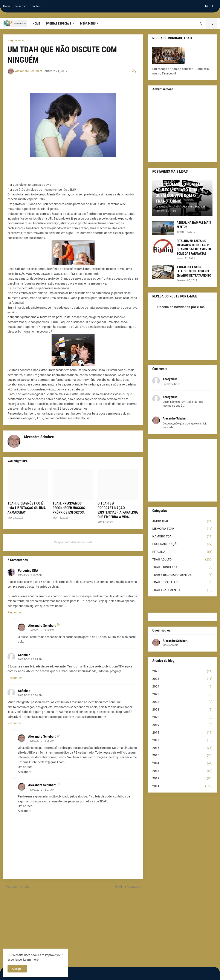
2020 (182, 717)
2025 (182, 679)
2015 (182, 756)
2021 (182, 710)
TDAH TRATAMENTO (182, 590)
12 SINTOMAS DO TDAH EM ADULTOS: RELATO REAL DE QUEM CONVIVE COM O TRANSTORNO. (180, 193)
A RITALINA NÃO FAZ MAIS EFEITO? (194, 225)
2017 (182, 740)
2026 (182, 671)
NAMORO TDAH (182, 537)
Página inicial (16, 40)
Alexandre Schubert (42, 626)
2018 (182, 733)
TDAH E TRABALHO (182, 582)
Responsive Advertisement (73, 542)
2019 (182, 725)
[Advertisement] (182, 128)
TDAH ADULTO (182, 560)
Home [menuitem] (36, 23)
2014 (182, 763)
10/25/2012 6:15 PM (30, 660)
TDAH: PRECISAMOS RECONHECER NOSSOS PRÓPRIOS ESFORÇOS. (69, 508)
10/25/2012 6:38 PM (30, 695)
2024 (182, 687)
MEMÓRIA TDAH (182, 529)
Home (7, 6)
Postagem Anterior (18, 887)
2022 (182, 702)
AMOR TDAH (182, 521)
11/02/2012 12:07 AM (41, 790)
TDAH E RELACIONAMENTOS (182, 575)
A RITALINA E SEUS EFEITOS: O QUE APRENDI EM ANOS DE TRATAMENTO (194, 271)
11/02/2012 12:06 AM (41, 741)
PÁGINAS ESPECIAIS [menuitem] (59, 23)
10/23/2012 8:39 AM (30, 575)
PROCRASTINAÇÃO (182, 544)
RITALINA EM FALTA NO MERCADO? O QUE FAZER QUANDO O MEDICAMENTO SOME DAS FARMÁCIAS (194, 247)
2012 (182, 779)
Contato (36, 6)
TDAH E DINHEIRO (182, 567)
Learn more (31, 960)
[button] (201, 23)
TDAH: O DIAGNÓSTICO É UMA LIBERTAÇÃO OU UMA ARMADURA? (27, 508)
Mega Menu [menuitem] (88, 23)
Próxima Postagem (128, 887)
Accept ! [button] (17, 969)
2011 (182, 786)
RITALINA (182, 552)
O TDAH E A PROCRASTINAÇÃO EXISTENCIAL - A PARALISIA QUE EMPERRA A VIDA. (118, 510)
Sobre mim (21, 6)
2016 (182, 748)
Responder (15, 612)
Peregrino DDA (28, 571)
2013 (182, 771)
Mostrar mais (170, 645)
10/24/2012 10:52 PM (41, 630)
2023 (182, 694)
